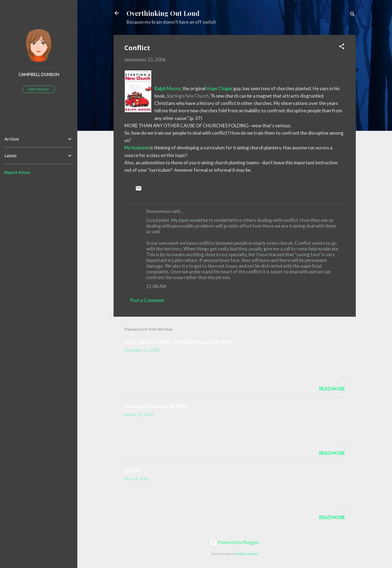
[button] (342, 47)
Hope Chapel (219, 88)
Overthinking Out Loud (163, 13)
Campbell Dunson (39, 74)
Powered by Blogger (235, 542)
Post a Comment (147, 300)
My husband (137, 148)
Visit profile (39, 89)
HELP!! (132, 470)
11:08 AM (156, 286)
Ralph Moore (167, 88)
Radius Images (248, 554)
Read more (332, 389)
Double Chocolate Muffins (156, 406)
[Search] (353, 15)
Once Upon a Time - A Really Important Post (179, 342)
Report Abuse (17, 172)
